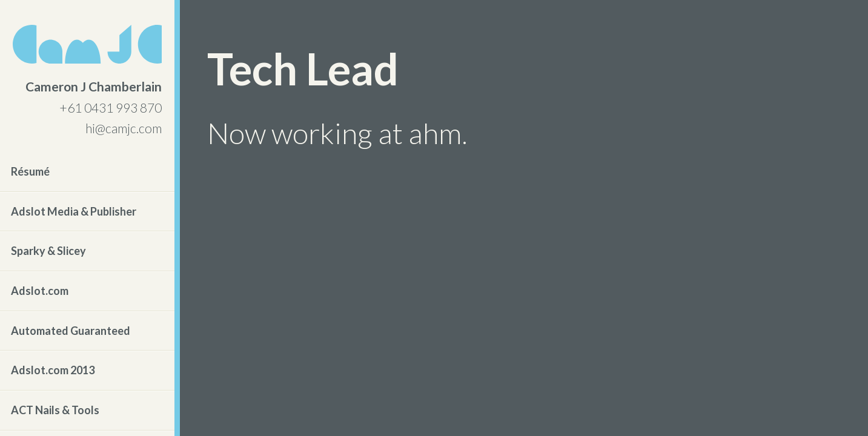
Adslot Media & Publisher (74, 211)
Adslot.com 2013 (53, 370)
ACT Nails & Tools (55, 410)
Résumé (30, 171)
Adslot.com (40, 291)
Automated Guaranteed (71, 331)
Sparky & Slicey (48, 251)
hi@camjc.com (124, 128)
